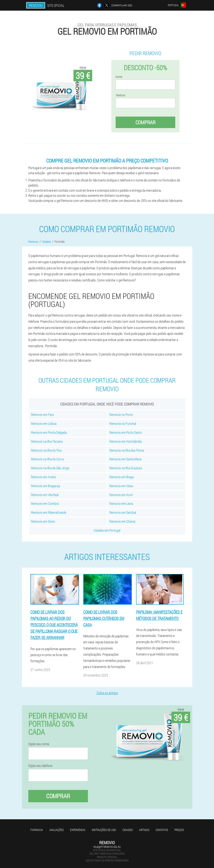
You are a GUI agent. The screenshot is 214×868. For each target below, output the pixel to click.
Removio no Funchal (123, 423)
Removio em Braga (122, 477)
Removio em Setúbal (123, 512)
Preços (179, 830)
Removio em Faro (42, 415)
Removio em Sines (43, 521)
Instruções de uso (104, 830)
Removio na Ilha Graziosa (126, 468)
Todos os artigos (107, 693)
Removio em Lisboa (44, 423)
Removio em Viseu (121, 486)
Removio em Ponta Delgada (49, 432)
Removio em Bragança (46, 486)
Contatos (162, 830)
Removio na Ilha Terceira (47, 441)
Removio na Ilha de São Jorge (50, 468)
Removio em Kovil (121, 495)
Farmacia (37, 830)
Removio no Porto (121, 415)
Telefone (120, 95)
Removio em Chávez (122, 521)
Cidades (128, 830)
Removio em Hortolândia (126, 441)
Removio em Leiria (121, 503)
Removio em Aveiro (44, 477)
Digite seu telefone (40, 766)
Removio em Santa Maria (125, 459)
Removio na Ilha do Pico (47, 450)
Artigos (144, 830)
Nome (119, 77)
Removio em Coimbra (45, 503)
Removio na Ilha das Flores (127, 450)
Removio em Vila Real (45, 495)
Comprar (145, 122)
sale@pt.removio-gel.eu (107, 847)
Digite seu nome (39, 744)
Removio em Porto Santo (126, 432)
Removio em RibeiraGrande (49, 512)
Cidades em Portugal (107, 530)
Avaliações (57, 830)
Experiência (78, 830)
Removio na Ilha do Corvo (48, 459)
